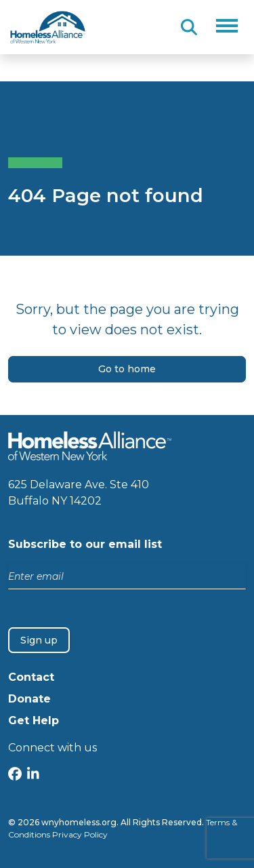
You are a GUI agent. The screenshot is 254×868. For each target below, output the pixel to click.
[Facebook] (15, 775)
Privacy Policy (80, 834)
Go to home (127, 369)
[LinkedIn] (33, 775)
